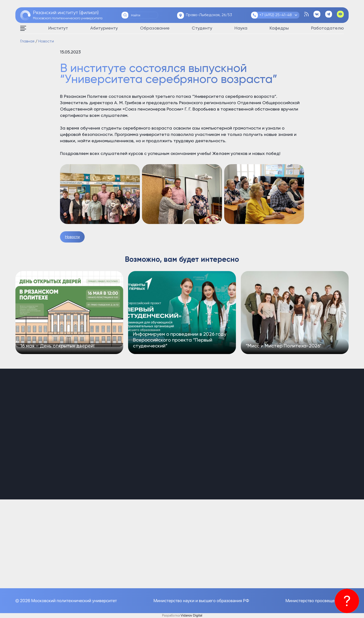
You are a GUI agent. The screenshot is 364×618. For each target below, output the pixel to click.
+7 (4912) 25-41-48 (276, 15)
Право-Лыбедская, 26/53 (209, 15)
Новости (72, 237)
